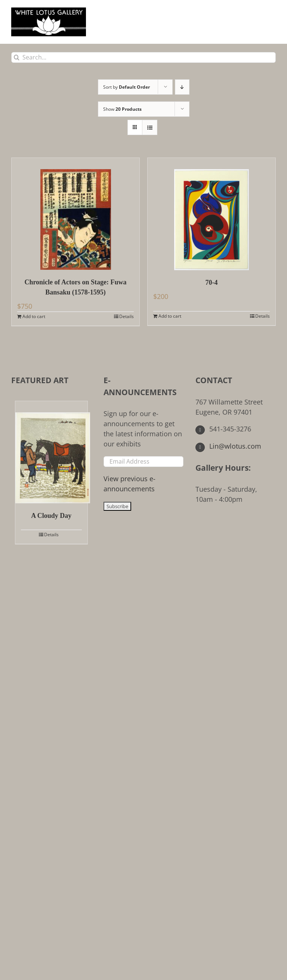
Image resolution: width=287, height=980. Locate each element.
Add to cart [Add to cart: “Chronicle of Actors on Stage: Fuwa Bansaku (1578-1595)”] (34, 316)
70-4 (212, 283)
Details (126, 316)
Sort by (126, 87)
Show (122, 109)
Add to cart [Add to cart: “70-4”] (170, 316)
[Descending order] (182, 87)
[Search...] (143, 57)
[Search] (17, 57)
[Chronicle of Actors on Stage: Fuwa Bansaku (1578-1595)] (75, 214)
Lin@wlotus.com (228, 446)
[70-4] (212, 214)
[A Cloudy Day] (51, 452)
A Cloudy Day (51, 516)
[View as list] (150, 127)
